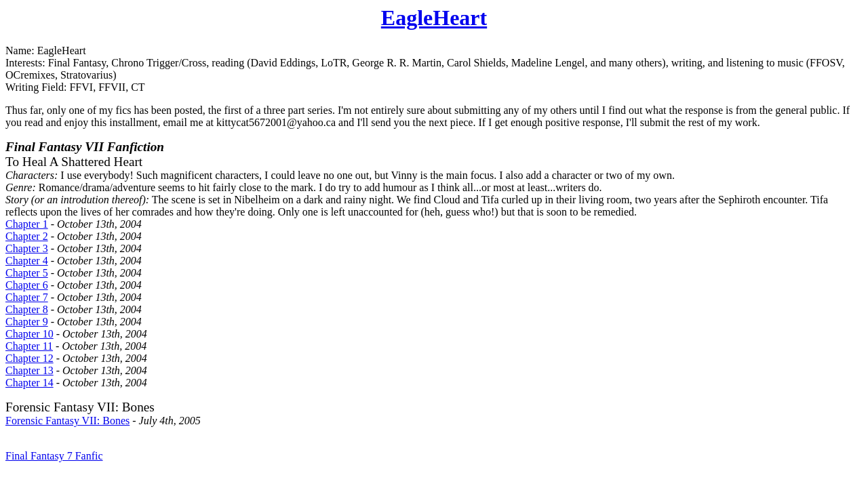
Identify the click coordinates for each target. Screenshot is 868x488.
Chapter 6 (27, 285)
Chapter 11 (29, 346)
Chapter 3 (27, 248)
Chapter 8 (27, 309)
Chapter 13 (29, 370)
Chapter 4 (27, 261)
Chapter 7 (27, 297)
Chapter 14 (29, 383)
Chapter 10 (29, 334)
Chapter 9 (27, 322)
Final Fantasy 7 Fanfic (54, 456)
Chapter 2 (27, 236)
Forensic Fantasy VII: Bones (67, 421)
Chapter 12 (29, 358)
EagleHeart (434, 18)
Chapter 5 (27, 273)
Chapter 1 (27, 224)
